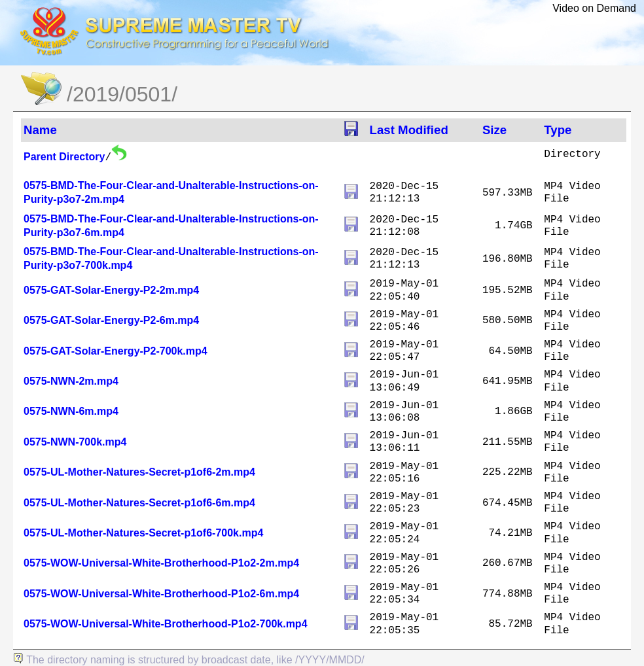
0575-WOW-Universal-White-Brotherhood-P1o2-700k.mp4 (166, 624)
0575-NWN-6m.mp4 (71, 411)
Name (40, 130)
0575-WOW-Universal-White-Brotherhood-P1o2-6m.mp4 (161, 594)
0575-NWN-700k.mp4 (75, 442)
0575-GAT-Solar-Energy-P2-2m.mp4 (111, 290)
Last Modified (409, 130)
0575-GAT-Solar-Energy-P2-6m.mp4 (111, 320)
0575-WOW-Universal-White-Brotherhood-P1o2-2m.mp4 (161, 563)
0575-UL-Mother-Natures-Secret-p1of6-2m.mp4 (139, 472)
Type (558, 130)
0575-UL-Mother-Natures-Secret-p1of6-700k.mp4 (143, 533)
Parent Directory (64, 157)
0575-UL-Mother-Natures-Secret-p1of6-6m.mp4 (139, 503)
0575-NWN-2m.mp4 (71, 381)
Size (494, 130)
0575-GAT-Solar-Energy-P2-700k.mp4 (116, 351)
